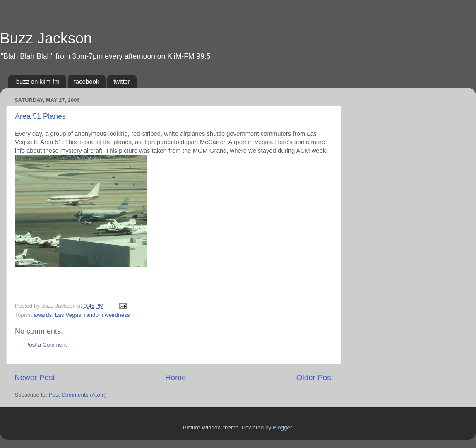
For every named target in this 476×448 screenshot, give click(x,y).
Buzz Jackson (46, 38)
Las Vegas (68, 315)
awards (43, 315)
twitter (122, 81)
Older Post (315, 377)
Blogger (282, 428)
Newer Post (35, 377)
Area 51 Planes (40, 116)
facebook (87, 81)
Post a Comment (46, 345)
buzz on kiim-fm (38, 81)
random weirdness (107, 315)
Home (175, 377)
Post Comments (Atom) (78, 395)
